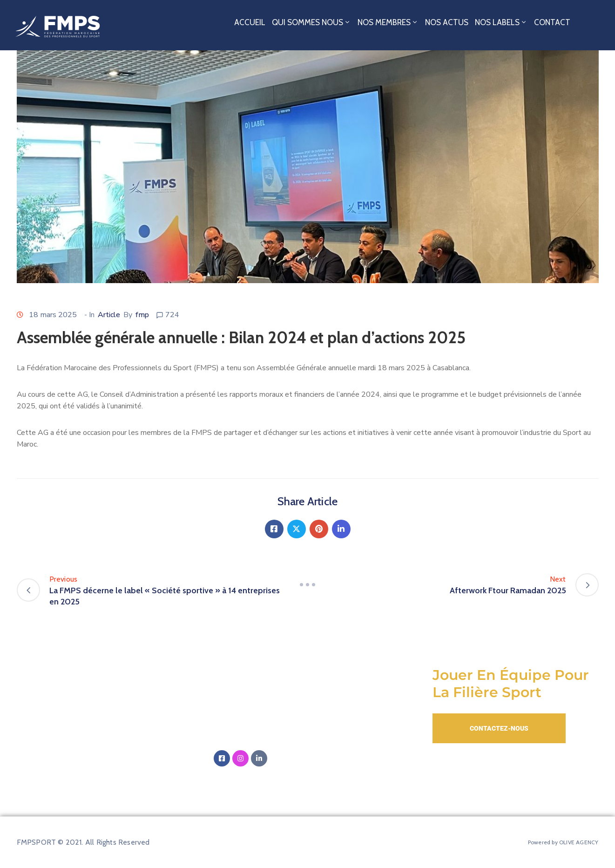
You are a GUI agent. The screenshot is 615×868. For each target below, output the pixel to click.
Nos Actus (447, 22)
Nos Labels (501, 22)
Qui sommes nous (311, 22)
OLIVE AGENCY (579, 842)
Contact (552, 22)
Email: (280, 708)
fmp (142, 315)
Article (109, 315)
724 (172, 315)
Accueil (250, 22)
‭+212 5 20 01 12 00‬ (264, 736)
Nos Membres (388, 22)
